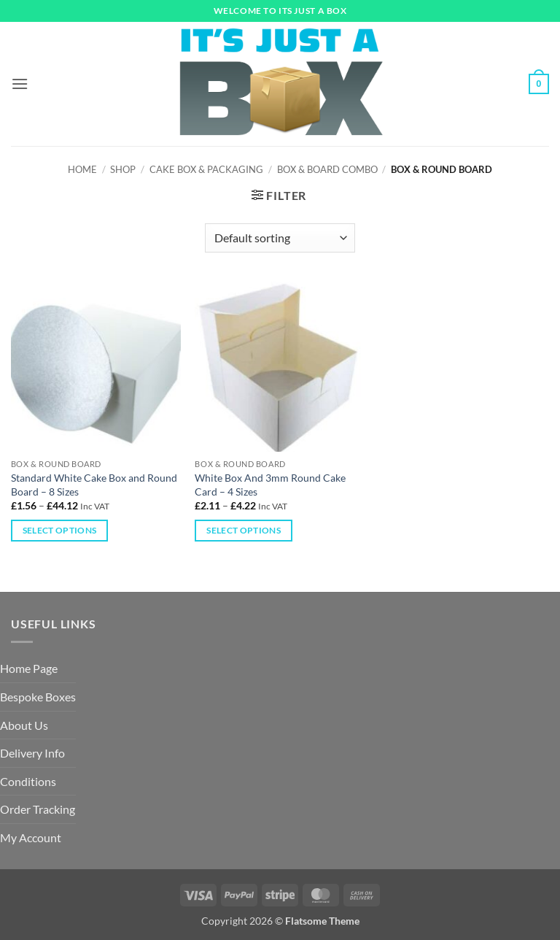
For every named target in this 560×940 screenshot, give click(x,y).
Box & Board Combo (327, 169)
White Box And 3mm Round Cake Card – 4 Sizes (270, 485)
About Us (24, 725)
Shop (123, 169)
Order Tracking (38, 809)
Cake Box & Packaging (206, 169)
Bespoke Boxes (38, 697)
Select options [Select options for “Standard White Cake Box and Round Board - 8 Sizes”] (60, 530)
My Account (31, 837)
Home (82, 169)
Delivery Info (32, 753)
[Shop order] (280, 238)
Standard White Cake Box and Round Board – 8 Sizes (94, 485)
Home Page (29, 668)
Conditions (28, 781)
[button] (20, 84)
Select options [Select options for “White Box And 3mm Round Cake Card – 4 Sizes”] (244, 530)
